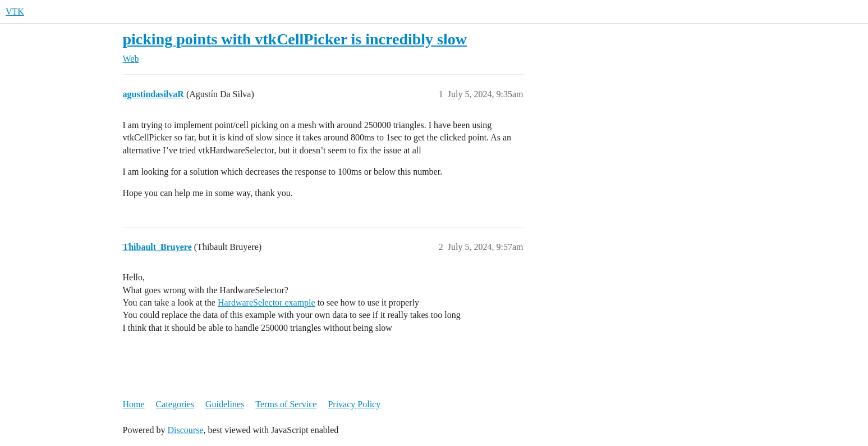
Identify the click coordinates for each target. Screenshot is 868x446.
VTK (15, 12)
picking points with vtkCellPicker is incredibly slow (295, 39)
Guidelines (225, 404)
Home (134, 404)
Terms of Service (286, 404)
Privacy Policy (354, 404)
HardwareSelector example (267, 302)
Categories (175, 404)
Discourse (185, 430)
